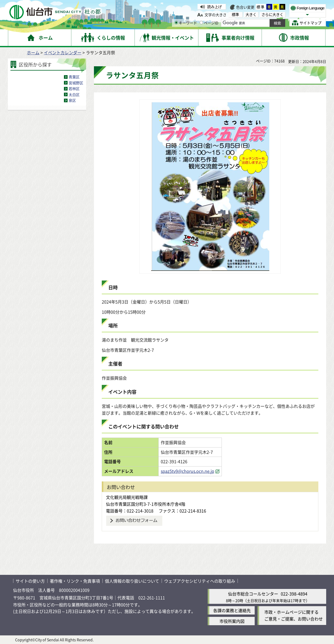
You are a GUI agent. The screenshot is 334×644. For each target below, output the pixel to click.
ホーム (33, 52)
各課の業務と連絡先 (232, 610)
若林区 (74, 88)
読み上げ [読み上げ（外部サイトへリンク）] (214, 7)
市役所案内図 (232, 621)
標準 (261, 7)
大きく (251, 14)
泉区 (72, 100)
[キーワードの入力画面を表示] (176, 23)
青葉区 (74, 77)
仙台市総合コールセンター (253, 594)
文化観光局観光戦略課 (127, 497)
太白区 (74, 94)
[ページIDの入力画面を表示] (201, 23)
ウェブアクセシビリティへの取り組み (200, 581)
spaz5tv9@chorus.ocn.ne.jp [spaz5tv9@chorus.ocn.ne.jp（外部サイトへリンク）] (187, 471)
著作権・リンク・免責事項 (75, 581)
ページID (209, 23)
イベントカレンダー (63, 52)
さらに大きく (272, 14)
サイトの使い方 (30, 581)
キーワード (186, 23)
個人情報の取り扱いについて (132, 581)
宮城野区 (76, 83)
